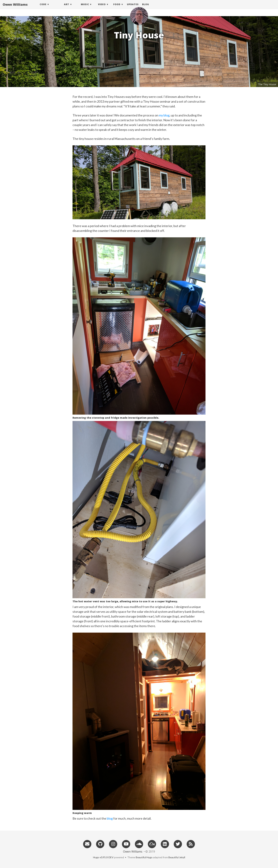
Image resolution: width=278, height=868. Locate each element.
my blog (164, 115)
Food (117, 8)
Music (85, 8)
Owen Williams (15, 8)
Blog (146, 8)
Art (67, 8)
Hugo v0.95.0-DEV (103, 857)
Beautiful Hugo (144, 857)
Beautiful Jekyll (177, 857)
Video (102, 8)
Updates (133, 8)
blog (110, 818)
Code (43, 8)
